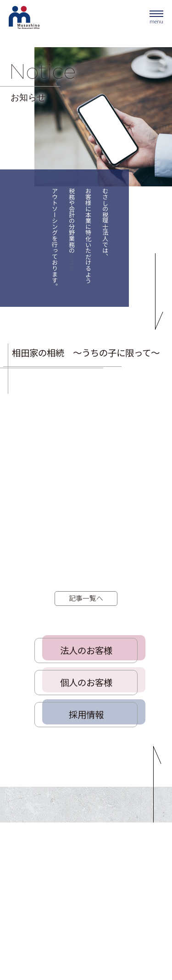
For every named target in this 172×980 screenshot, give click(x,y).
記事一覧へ (86, 598)
